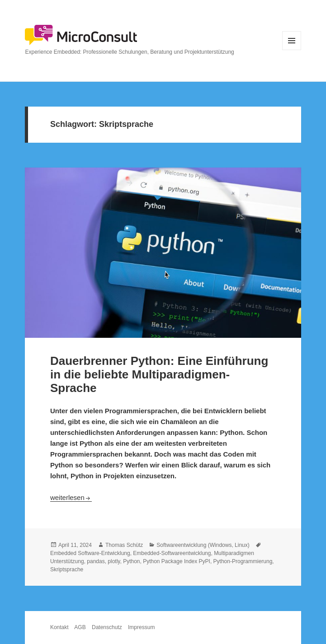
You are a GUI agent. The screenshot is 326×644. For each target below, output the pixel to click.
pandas (96, 561)
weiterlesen (71, 497)
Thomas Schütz (124, 545)
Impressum (141, 627)
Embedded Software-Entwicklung (90, 553)
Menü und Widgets (292, 50)
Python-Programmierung (243, 561)
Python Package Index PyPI (177, 561)
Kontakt (59, 627)
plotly (114, 561)
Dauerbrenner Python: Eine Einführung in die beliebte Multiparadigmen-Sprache (159, 374)
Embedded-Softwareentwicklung (172, 553)
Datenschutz (107, 627)
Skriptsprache (67, 569)
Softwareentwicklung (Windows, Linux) (203, 545)
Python (131, 561)
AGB (80, 627)
